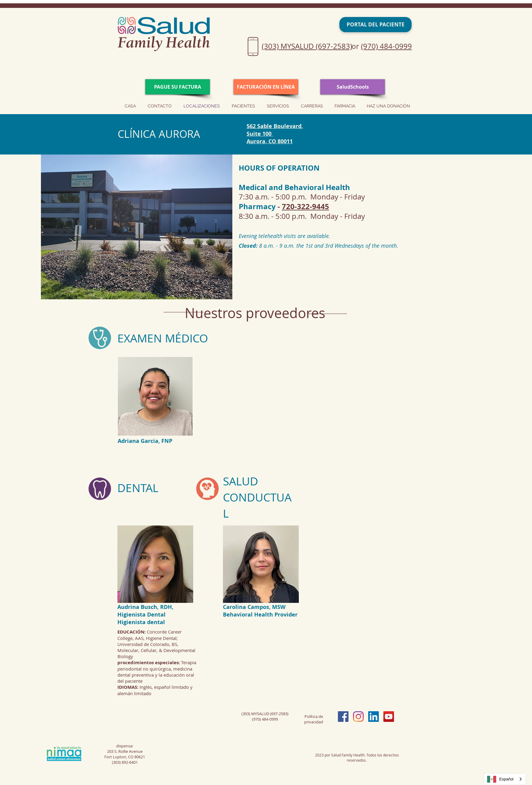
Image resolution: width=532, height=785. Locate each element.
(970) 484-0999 (386, 46)
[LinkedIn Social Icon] (374, 717)
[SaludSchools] (353, 87)
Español (500, 779)
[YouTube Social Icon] (389, 717)
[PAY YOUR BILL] (178, 87)
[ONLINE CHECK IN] (266, 87)
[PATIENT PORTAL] (375, 25)
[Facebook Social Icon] (343, 717)
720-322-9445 (305, 206)
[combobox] (505, 779)
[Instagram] (358, 717)
